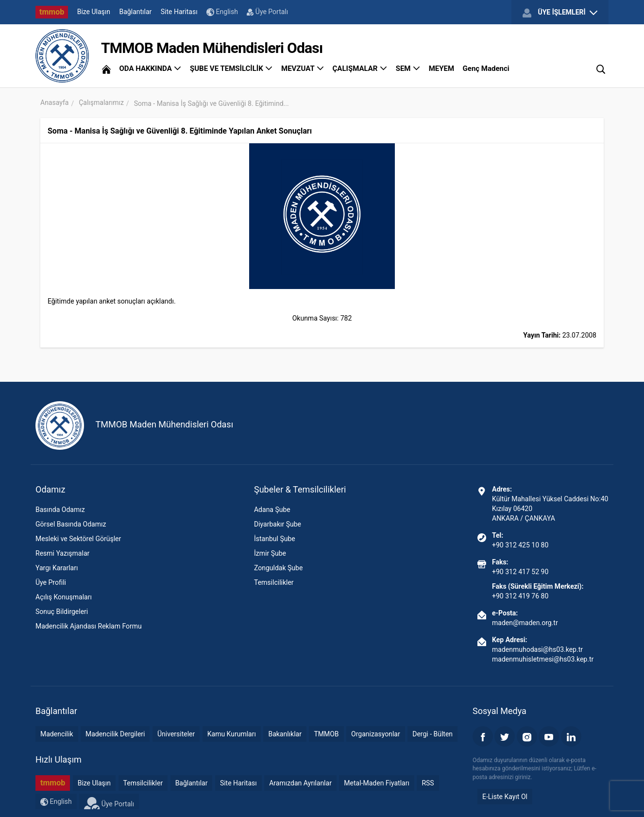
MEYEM (441, 68)
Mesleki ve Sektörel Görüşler (78, 539)
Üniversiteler (176, 734)
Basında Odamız (60, 510)
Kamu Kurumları (232, 734)
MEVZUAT (303, 68)
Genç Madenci (486, 68)
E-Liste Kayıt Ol (505, 797)
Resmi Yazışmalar (62, 553)
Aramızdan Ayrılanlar (300, 783)
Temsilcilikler (274, 582)
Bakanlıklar (285, 734)
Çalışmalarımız (101, 102)
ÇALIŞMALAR (360, 68)
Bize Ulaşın (94, 12)
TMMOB (326, 734)
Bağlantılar (136, 12)
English (222, 12)
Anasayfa (54, 102)
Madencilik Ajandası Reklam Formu (89, 626)
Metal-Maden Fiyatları (377, 783)
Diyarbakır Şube (278, 524)
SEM (408, 68)
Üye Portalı (267, 12)
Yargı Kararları (57, 568)
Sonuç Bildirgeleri (62, 612)
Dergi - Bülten (432, 734)
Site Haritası (179, 12)
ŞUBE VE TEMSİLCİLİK (231, 68)
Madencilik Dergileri (115, 734)
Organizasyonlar (376, 734)
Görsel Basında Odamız (71, 524)
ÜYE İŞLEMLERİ (560, 13)
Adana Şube (272, 510)
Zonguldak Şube (278, 568)
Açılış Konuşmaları (64, 597)
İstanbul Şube (275, 539)
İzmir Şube (270, 553)
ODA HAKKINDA (150, 68)
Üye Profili (51, 582)
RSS (428, 783)
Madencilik (57, 734)
